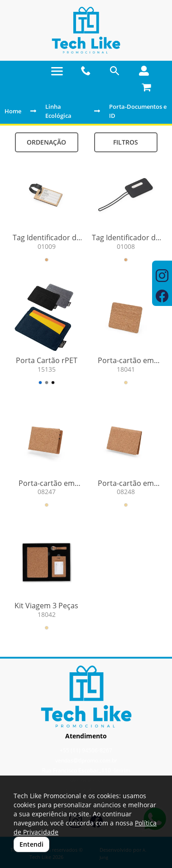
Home (13, 111)
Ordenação (46, 142)
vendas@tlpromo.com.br (86, 760)
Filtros (126, 142)
